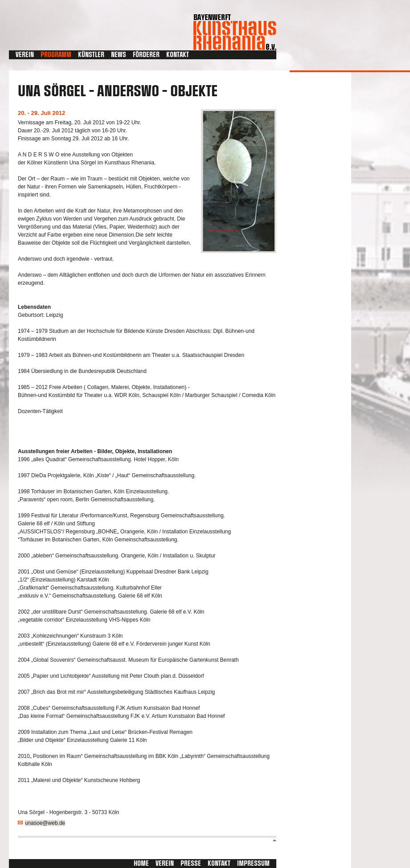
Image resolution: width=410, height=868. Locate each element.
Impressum (253, 864)
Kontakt (178, 55)
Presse (191, 864)
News (119, 55)
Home (141, 864)
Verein (25, 55)
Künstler (91, 55)
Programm (56, 55)
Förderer (146, 55)
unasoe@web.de (45, 823)
